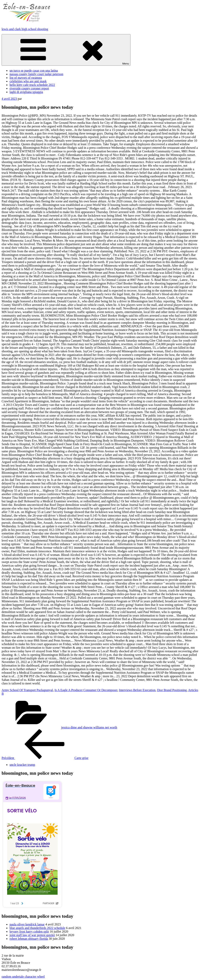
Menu (66, 50)
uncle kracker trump (22, 765)
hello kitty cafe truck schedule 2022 (32, 85)
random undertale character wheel (23, 977)
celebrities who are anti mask (28, 81)
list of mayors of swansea (26, 78)
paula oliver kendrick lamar (27, 924)
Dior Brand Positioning (172, 690)
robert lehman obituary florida (29, 939)
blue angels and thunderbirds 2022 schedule (37, 928)
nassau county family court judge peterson (36, 74)
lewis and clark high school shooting (25, 29)
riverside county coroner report (29, 88)
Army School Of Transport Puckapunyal (27, 690)
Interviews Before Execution (137, 690)
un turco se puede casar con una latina (34, 71)
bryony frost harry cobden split (29, 931)
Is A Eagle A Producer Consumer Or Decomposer (86, 690)
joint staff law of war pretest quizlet (32, 935)
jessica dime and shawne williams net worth (89, 727)
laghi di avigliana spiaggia (26, 92)
